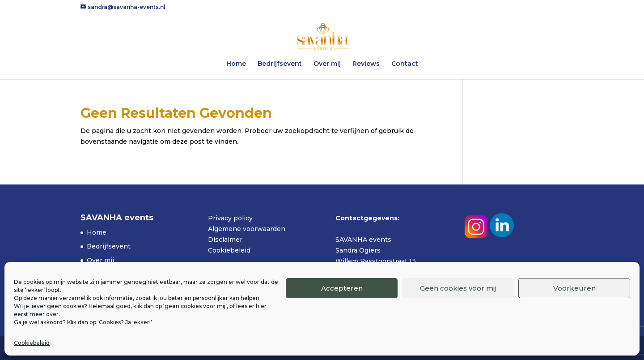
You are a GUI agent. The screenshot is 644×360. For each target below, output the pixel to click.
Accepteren (342, 288)
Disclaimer (225, 240)
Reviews (366, 64)
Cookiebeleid (32, 343)
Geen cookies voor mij (458, 288)
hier (261, 306)
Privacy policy (230, 218)
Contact (405, 64)
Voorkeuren (574, 288)
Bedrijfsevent (280, 64)
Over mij (327, 64)
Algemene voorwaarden (247, 229)
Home (236, 64)
